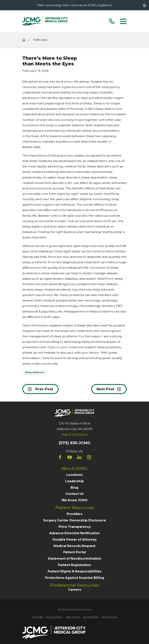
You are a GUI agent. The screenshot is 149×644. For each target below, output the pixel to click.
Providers (75, 514)
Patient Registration (75, 565)
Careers (75, 590)
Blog (74, 488)
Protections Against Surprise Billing (75, 578)
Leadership (74, 481)
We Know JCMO (74, 500)
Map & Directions (74, 434)
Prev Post (41, 389)
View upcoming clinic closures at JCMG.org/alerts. (75, 5)
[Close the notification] (145, 5)
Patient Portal (75, 552)
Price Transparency (75, 527)
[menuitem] (37, 617)
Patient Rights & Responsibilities (75, 571)
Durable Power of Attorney (75, 540)
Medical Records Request (74, 546)
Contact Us (75, 494)
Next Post (109, 389)
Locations (74, 475)
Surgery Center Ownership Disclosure (74, 520)
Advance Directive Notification (74, 533)
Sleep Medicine (35, 372)
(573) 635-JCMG (74, 443)
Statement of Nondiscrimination (74, 559)
